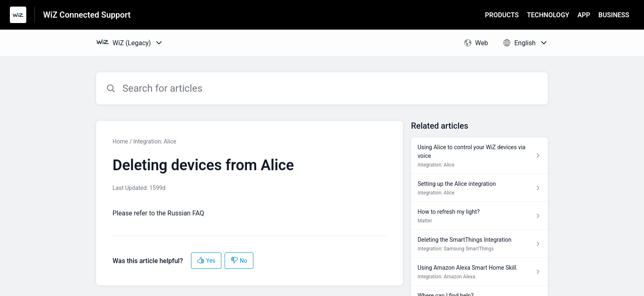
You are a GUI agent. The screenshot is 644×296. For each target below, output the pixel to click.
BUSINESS (614, 15)
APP (584, 15)
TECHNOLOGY (548, 15)
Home (120, 141)
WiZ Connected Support (87, 15)
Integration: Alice (155, 141)
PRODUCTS (502, 15)
